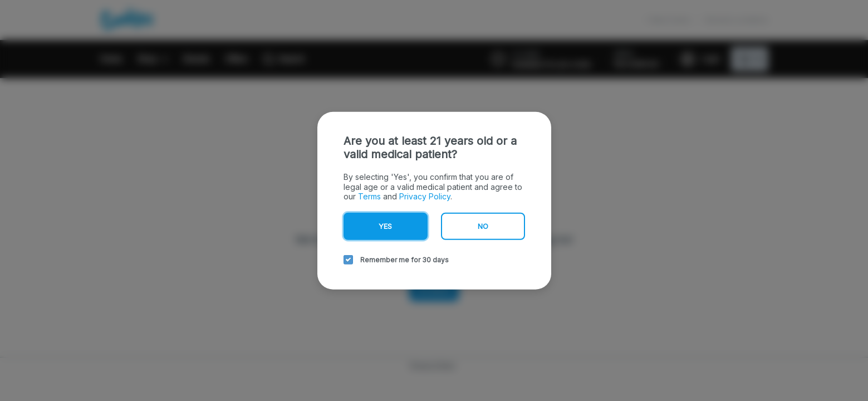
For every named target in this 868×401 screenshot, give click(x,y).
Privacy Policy (425, 196)
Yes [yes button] (385, 226)
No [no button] (483, 226)
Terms (369, 196)
